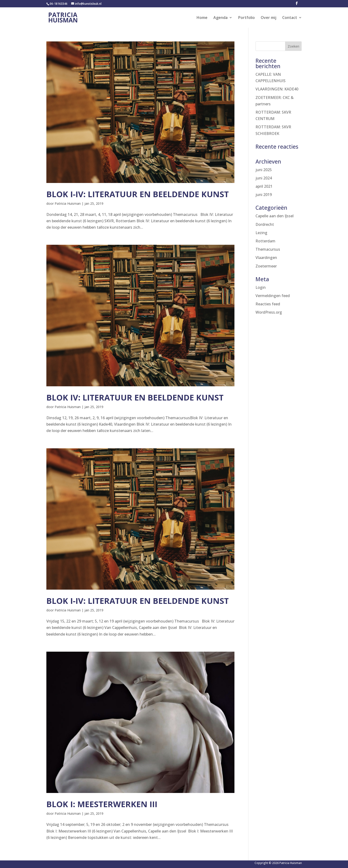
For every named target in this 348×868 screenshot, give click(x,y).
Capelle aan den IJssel (275, 216)
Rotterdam (265, 241)
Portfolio (247, 18)
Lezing (261, 233)
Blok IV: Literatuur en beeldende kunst (135, 397)
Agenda (220, 18)
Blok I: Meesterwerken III (102, 804)
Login (261, 287)
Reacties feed (268, 304)
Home (202, 18)
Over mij (269, 18)
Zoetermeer (266, 266)
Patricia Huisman (68, 203)
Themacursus (268, 249)
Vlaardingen (266, 258)
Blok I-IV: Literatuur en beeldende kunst (138, 194)
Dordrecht (265, 224)
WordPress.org (269, 312)
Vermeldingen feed (273, 296)
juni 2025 (264, 170)
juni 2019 (264, 195)
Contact (290, 18)
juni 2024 (264, 178)
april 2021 (264, 186)
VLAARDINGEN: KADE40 (277, 89)
